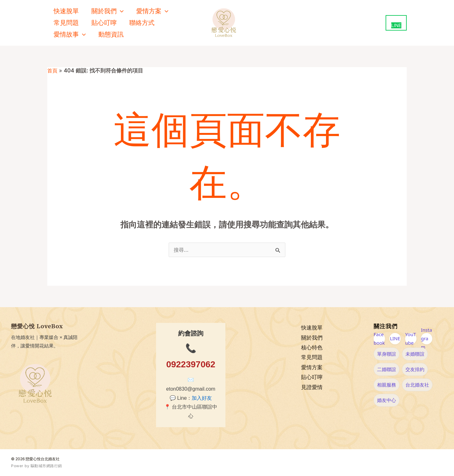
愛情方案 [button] (152, 11)
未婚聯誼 (415, 354)
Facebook (379, 339)
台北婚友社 (417, 385)
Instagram (426, 339)
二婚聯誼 (387, 369)
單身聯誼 (387, 354)
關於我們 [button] (108, 11)
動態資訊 (111, 34)
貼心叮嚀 (104, 23)
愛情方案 (312, 367)
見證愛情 (312, 387)
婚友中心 (387, 400)
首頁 (53, 71)
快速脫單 (66, 11)
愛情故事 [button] (70, 34)
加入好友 (202, 398)
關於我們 (312, 338)
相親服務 (387, 385)
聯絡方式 (142, 23)
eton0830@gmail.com (191, 389)
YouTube (410, 339)
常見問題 (66, 23)
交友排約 (415, 369)
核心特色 (312, 347)
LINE (395, 338)
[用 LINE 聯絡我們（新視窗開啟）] (396, 23)
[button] (120, 11)
